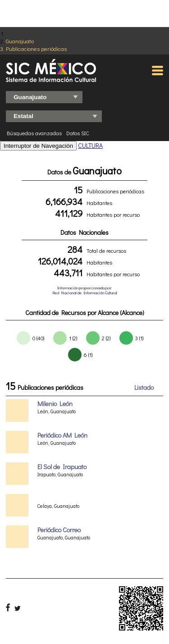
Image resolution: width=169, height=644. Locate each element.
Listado (144, 387)
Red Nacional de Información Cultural (84, 293)
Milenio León (55, 404)
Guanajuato (20, 41)
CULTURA (90, 145)
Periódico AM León (62, 435)
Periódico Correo (59, 530)
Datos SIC (78, 133)
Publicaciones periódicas (36, 48)
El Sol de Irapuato (62, 467)
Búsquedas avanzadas (34, 133)
